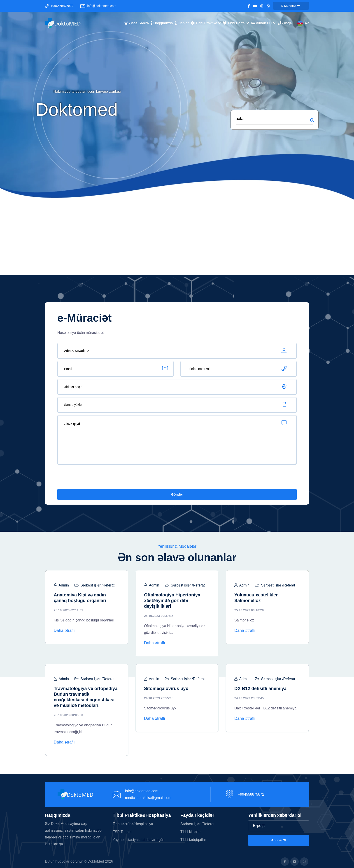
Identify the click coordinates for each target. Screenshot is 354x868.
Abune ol (279, 840)
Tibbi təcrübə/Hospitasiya (133, 824)
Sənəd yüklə (73, 405)
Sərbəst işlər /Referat (94, 585)
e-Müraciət (290, 6)
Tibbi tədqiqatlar (193, 840)
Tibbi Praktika (206, 23)
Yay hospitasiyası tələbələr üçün (139, 840)
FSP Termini (122, 832)
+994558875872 (62, 6)
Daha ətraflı (64, 630)
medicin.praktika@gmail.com (148, 798)
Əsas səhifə (136, 23)
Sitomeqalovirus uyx (166, 688)
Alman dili (263, 23)
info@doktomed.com (102, 6)
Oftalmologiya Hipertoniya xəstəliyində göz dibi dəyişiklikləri (172, 600)
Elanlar (182, 23)
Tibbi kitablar (191, 832)
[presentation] (92, 478)
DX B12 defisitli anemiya (260, 688)
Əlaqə (285, 23)
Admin (61, 585)
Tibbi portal (236, 23)
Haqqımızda (162, 23)
